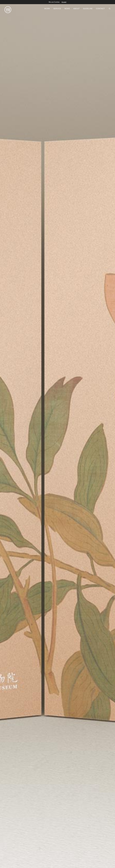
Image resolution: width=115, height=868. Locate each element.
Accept (64, 2)
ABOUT (76, 7)
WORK (47, 7)
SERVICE (57, 7)
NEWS (67, 7)
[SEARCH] (110, 7)
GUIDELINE (88, 7)
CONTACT (100, 7)
